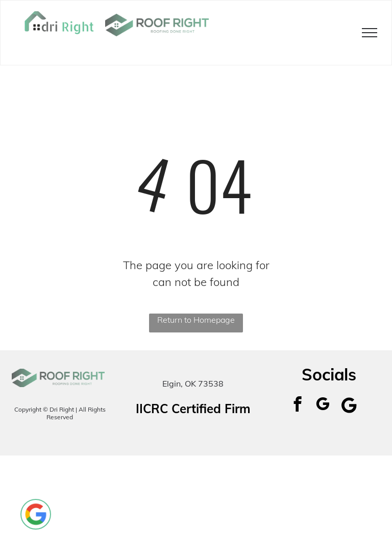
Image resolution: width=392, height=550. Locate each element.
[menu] (370, 33)
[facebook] (297, 405)
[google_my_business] (322, 405)
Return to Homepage (196, 320)
